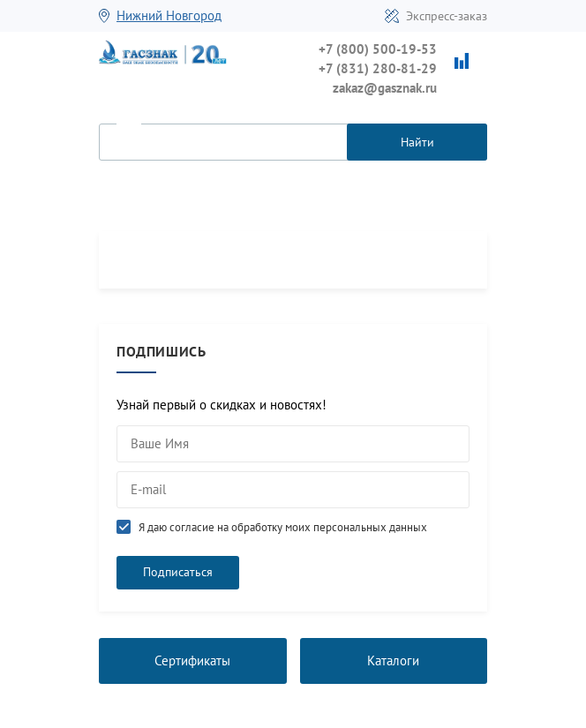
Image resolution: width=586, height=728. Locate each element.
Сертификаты (192, 660)
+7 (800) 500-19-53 (378, 49)
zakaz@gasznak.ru (385, 88)
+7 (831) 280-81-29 (378, 68)
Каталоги (393, 660)
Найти (417, 142)
